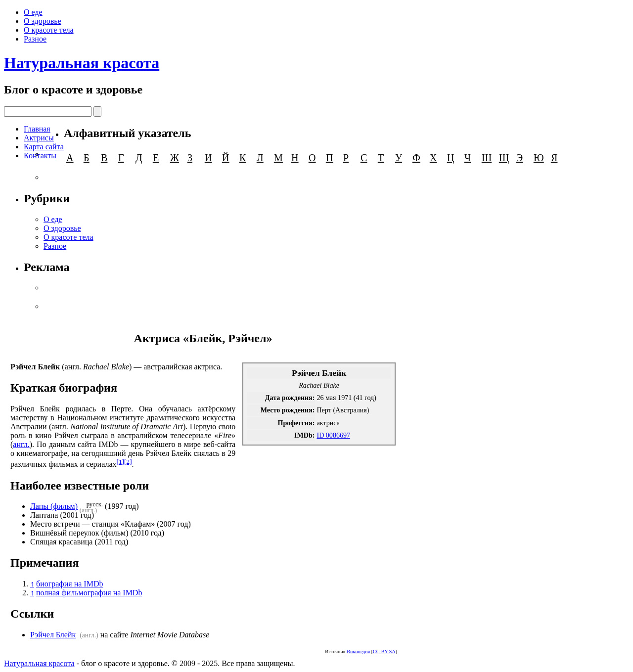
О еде (33, 12)
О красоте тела (49, 30)
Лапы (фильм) (54, 506)
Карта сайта (44, 147)
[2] (128, 462)
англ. (21, 444)
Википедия (358, 651)
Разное (35, 39)
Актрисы (39, 138)
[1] (121, 462)
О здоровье (43, 21)
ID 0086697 (333, 435)
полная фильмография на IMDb (89, 593)
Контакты (40, 156)
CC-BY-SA (384, 651)
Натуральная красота (82, 63)
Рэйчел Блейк (53, 635)
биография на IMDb (69, 584)
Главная (37, 129)
